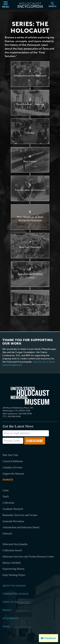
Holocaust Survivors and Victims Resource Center (28, 557)
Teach (6, 497)
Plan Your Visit (10, 455)
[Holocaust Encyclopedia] (30, 5)
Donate (8, 480)
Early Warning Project (14, 575)
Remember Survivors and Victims (20, 515)
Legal (6, 626)
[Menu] (6, 5)
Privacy (7, 610)
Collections (8, 503)
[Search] (52, 5)
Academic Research (13, 509)
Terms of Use (10, 602)
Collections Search (12, 550)
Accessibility (10, 618)
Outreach (7, 534)
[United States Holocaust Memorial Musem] (30, 396)
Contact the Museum (16, 594)
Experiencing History (14, 569)
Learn (6, 490)
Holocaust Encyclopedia (15, 544)
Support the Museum (13, 474)
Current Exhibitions (13, 461)
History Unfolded (12, 563)
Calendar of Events (12, 467)
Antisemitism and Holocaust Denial (21, 527)
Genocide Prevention (13, 521)
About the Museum (14, 586)
